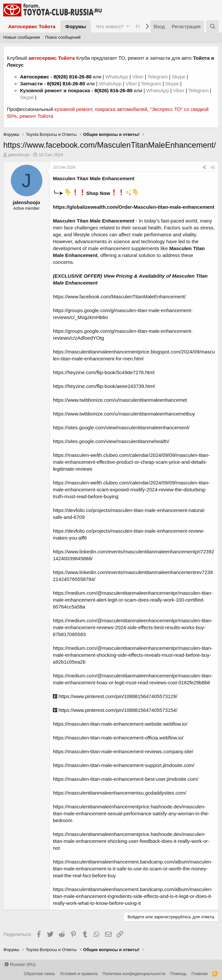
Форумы (76, 26)
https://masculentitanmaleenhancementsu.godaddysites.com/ (120, 793)
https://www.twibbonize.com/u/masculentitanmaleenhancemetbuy (124, 414)
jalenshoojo (19, 155)
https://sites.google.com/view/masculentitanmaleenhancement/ (121, 427)
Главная (200, 974)
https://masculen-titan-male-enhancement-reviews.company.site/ (123, 751)
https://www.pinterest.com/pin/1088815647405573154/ (115, 710)
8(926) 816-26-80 (73, 77)
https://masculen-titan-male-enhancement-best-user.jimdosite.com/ (126, 779)
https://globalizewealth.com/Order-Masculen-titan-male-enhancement (134, 207)
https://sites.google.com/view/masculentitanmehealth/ (111, 441)
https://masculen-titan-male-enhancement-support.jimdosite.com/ (124, 765)
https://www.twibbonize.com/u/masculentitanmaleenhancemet (120, 400)
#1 (213, 167)
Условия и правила (79, 974)
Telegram (158, 77)
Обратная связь (39, 974)
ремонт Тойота (36, 116)
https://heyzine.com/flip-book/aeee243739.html (104, 386)
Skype (179, 77)
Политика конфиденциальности (134, 974)
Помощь (178, 974)
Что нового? (110, 26)
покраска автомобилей (121, 109)
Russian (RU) (20, 964)
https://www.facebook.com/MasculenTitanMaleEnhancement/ (119, 297)
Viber (138, 77)
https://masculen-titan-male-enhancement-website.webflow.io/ (120, 724)
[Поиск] (212, 26)
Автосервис (35, 77)
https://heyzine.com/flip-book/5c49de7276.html (104, 372)
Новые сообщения (22, 37)
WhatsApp (117, 77)
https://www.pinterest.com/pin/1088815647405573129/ (115, 696)
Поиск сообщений (63, 37)
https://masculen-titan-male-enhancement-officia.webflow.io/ (118, 738)
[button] (128, 26)
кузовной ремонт (73, 109)
